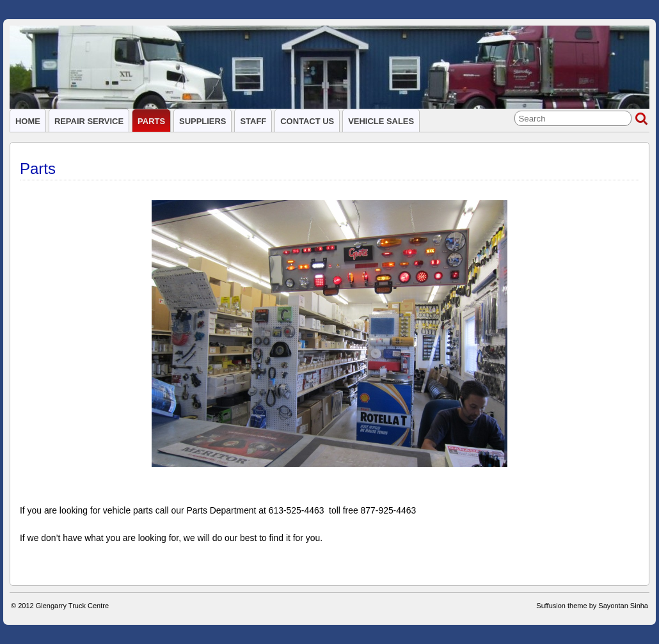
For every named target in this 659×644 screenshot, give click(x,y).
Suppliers (202, 121)
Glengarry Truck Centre (72, 606)
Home (28, 121)
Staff (253, 121)
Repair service (89, 121)
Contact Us (307, 121)
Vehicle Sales (381, 121)
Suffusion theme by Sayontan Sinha (592, 606)
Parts (151, 121)
